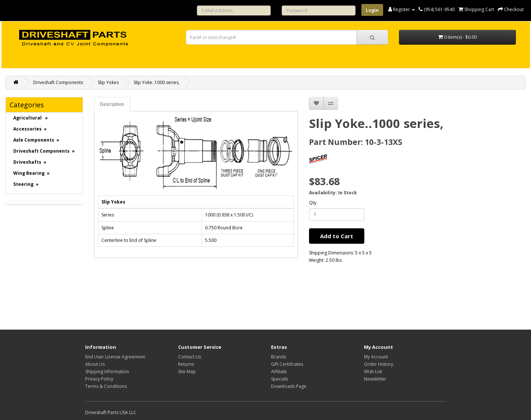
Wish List (373, 372)
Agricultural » (31, 118)
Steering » (26, 184)
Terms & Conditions (106, 386)
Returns (186, 364)
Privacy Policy (99, 379)
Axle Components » (36, 140)
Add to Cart (337, 236)
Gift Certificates (287, 364)
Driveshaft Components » (44, 151)
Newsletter (375, 379)
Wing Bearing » (32, 173)
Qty (313, 203)
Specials (280, 379)
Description (112, 104)
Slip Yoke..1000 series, (157, 82)
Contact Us (190, 357)
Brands (279, 357)
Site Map (187, 372)
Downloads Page (289, 386)
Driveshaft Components (58, 82)
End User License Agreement (115, 357)
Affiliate (279, 372)
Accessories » (30, 129)
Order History (379, 364)
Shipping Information (107, 372)
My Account (376, 357)
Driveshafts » (30, 162)
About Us (95, 364)
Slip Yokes (108, 82)
